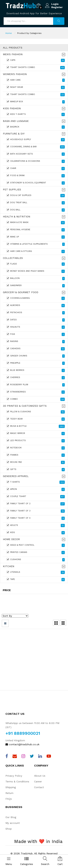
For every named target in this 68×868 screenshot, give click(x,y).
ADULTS (36, 525)
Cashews (36, 349)
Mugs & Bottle (36, 426)
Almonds (36, 306)
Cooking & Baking (36, 298)
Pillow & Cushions (36, 412)
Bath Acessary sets (36, 154)
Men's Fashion (13, 54)
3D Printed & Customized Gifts (25, 406)
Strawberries (36, 392)
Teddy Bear (36, 419)
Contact (39, 787)
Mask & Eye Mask (36, 223)
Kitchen (9, 566)
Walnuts (36, 327)
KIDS (36, 533)
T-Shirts (36, 482)
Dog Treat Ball (36, 203)
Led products (36, 441)
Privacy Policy (14, 776)
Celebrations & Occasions (36, 161)
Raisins (36, 342)
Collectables (13, 258)
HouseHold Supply (36, 140)
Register (57, 7)
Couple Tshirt (36, 497)
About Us (40, 776)
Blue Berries (36, 370)
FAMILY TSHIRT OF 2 (36, 504)
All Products (13, 48)
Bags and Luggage (16, 121)
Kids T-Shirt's (36, 114)
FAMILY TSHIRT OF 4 (36, 518)
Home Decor (11, 539)
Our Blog (11, 817)
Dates (36, 320)
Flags (36, 264)
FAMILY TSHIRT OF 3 (36, 511)
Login (55, 4)
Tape (36, 580)
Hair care (36, 80)
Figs (36, 334)
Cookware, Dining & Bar (36, 147)
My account (13, 823)
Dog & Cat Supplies (36, 196)
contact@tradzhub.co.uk (22, 744)
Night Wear (36, 87)
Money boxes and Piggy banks (36, 271)
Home (9, 33)
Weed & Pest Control (36, 545)
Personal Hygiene (36, 230)
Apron (36, 489)
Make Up (36, 237)
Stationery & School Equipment (36, 183)
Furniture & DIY (14, 134)
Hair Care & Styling (36, 251)
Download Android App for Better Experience (34, 13)
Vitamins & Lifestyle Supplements (36, 244)
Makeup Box (36, 102)
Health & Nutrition (17, 217)
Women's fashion (15, 74)
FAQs (9, 799)
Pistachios (36, 313)
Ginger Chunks (36, 356)
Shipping (11, 787)
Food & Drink (36, 176)
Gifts (36, 470)
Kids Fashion (12, 108)
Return (9, 793)
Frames (36, 455)
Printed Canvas (36, 553)
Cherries (36, 378)
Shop (9, 829)
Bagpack (36, 127)
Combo (36, 399)
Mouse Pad (36, 462)
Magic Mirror (36, 434)
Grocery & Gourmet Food (21, 292)
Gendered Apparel (16, 476)
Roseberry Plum (36, 385)
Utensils (36, 572)
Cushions (36, 560)
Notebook (36, 448)
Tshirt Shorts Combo (36, 68)
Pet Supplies (12, 190)
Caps (36, 60)
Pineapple (36, 363)
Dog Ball (36, 210)
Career (38, 781)
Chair (36, 169)
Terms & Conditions (17, 781)
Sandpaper (36, 286)
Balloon (36, 279)
